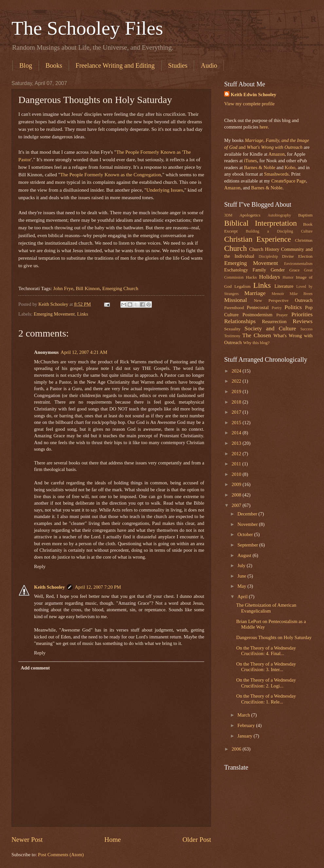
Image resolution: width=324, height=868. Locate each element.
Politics (293, 307)
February (247, 725)
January (245, 736)
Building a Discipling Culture (279, 231)
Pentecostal (258, 307)
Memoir (278, 294)
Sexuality (232, 329)
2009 (237, 484)
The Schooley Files (87, 28)
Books (54, 65)
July (242, 565)
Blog (26, 65)
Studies (178, 65)
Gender (278, 270)
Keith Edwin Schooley (253, 95)
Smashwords (276, 174)
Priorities (302, 314)
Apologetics (250, 215)
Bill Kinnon (88, 288)
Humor (288, 278)
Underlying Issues (165, 190)
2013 (237, 443)
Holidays (270, 277)
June (242, 576)
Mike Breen (301, 294)
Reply (40, 566)
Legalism (242, 286)
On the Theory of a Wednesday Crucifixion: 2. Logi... (266, 683)
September (248, 545)
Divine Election (297, 256)
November (248, 524)
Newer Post (27, 840)
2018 (237, 402)
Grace (295, 270)
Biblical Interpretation (261, 223)
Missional (236, 300)
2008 (237, 495)
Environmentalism (298, 264)
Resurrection (274, 321)
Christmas (304, 240)
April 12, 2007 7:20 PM (98, 587)
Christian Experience (258, 239)
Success (306, 329)
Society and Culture (270, 328)
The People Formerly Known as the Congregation (111, 174)
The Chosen (257, 335)
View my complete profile (249, 104)
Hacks (251, 277)
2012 (237, 454)
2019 (237, 391)
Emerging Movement (54, 314)
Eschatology (236, 270)
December (248, 514)
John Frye (63, 288)
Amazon (277, 154)
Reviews (303, 321)
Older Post (197, 840)
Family (259, 270)
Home (113, 840)
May (242, 586)
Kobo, (291, 167)
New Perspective (271, 300)
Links (83, 314)
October (246, 534)
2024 (237, 371)
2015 (237, 423)
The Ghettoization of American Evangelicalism (266, 608)
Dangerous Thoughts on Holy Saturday (274, 637)
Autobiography (279, 215)
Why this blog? (256, 343)
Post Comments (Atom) (61, 855)
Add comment (35, 668)
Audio (209, 65)
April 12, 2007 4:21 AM (84, 352)
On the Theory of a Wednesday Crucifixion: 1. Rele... (266, 699)
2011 (237, 464)
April (243, 597)
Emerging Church (120, 288)
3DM (228, 215)
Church (235, 248)
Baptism (305, 215)
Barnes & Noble (260, 167)
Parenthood (234, 308)
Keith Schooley (49, 587)
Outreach (304, 300)
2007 (237, 505)
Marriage (255, 293)
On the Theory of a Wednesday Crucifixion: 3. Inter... (266, 667)
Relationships (240, 321)
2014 (237, 433)
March (244, 715)
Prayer (282, 315)
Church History (264, 249)
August (245, 555)
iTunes (250, 161)
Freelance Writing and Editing (115, 65)
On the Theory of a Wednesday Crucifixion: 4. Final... (266, 651)
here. (264, 127)
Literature (284, 286)
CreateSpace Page (289, 181)
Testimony (232, 336)
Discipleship (268, 257)
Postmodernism (258, 315)
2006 (237, 749)
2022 (237, 381)
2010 (237, 474)
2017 (237, 412)
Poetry (277, 308)
